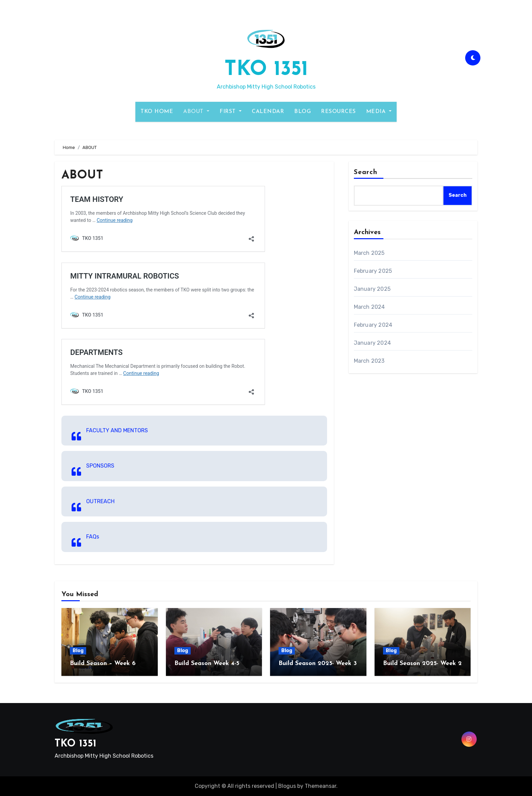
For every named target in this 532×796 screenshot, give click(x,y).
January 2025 (372, 289)
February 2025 (373, 271)
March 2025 (369, 253)
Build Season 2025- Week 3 (318, 664)
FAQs (93, 537)
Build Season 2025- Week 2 (422, 664)
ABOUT (196, 112)
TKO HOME (157, 112)
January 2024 (372, 343)
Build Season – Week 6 (103, 664)
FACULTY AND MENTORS (117, 430)
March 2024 (369, 307)
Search (366, 172)
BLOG (302, 112)
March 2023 (369, 361)
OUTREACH (100, 501)
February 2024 (373, 325)
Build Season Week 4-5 (207, 664)
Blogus (287, 786)
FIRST (231, 112)
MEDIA (379, 112)
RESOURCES (338, 112)
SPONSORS (100, 466)
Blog (78, 651)
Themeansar (320, 786)
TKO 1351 (266, 70)
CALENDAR (268, 112)
